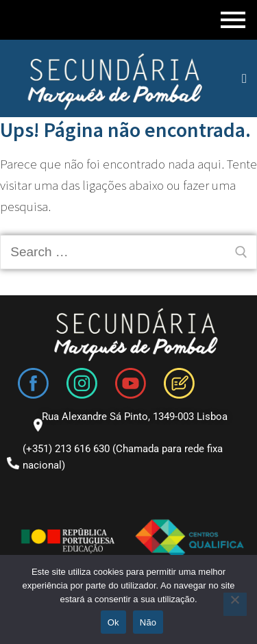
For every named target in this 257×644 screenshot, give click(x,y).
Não (148, 622)
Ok (113, 622)
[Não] (235, 604)
